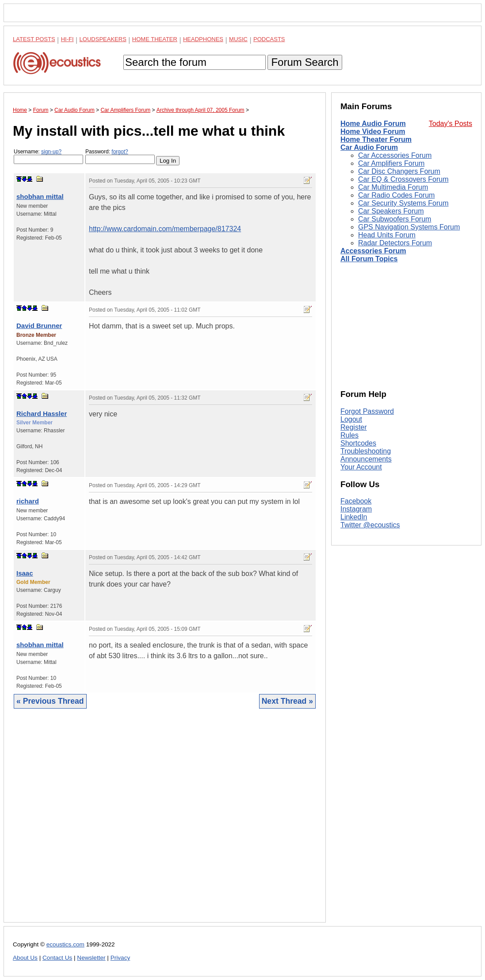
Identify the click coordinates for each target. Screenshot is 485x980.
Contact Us (57, 958)
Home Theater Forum (376, 139)
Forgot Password (367, 411)
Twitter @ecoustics (370, 525)
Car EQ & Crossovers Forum (403, 179)
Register (354, 427)
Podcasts (269, 39)
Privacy (120, 958)
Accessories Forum (373, 251)
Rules (349, 435)
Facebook (356, 501)
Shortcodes (358, 443)
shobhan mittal (40, 196)
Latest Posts (34, 39)
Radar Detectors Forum (395, 243)
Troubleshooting (366, 451)
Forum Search (305, 62)
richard (28, 501)
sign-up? (51, 152)
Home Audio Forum (373, 124)
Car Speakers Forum (391, 211)
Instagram (356, 509)
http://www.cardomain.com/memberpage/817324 (165, 229)
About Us (25, 958)
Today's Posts (451, 124)
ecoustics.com (65, 944)
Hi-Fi (67, 39)
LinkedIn (354, 517)
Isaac (25, 573)
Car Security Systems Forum (403, 203)
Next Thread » (287, 701)
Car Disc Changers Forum (399, 171)
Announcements (366, 459)
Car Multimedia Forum (393, 187)
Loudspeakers (103, 39)
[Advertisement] (165, 822)
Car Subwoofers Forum (395, 219)
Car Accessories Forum (395, 155)
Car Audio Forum (369, 147)
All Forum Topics (369, 259)
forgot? (120, 152)
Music (238, 39)
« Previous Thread (50, 701)
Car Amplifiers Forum (391, 163)
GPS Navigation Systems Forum (409, 227)
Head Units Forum (387, 235)
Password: (120, 156)
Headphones (203, 39)
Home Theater (155, 39)
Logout (351, 419)
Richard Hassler (42, 414)
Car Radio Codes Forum (396, 195)
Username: (48, 156)
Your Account (361, 467)
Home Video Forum (373, 132)
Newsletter (91, 958)
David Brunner (39, 326)
